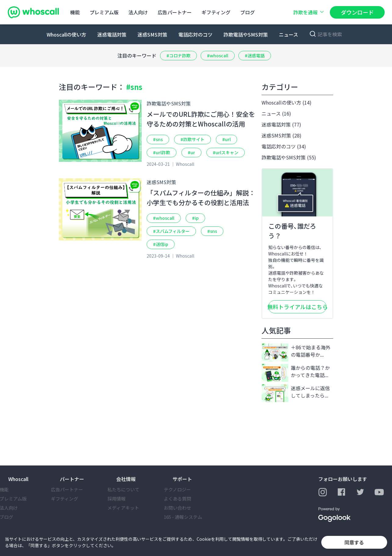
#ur (191, 152)
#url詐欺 (162, 152)
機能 (75, 12)
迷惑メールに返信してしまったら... (296, 393)
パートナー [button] (72, 479)
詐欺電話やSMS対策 (246, 34)
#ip (195, 218)
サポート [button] (182, 479)
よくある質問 (186, 499)
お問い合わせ (186, 508)
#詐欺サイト (192, 139)
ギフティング (216, 12)
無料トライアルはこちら (297, 307)
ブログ (248, 12)
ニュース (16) (276, 113)
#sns (158, 139)
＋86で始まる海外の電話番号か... (296, 353)
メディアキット (132, 508)
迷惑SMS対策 (152, 34)
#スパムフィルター (171, 231)
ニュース (289, 34)
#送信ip (161, 244)
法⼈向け (138, 12)
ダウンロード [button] (357, 12)
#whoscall (218, 55)
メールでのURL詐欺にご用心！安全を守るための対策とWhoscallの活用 (201, 119)
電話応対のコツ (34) (284, 146)
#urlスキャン (226, 152)
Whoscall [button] (18, 479)
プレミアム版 (104, 12)
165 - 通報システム (192, 517)
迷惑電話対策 (112, 34)
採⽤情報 (125, 499)
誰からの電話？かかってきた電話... (296, 373)
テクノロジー (186, 489)
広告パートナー (175, 12)
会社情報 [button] (126, 479)
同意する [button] (354, 542)
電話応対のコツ (195, 34)
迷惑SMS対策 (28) (282, 135)
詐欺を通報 (309, 12)
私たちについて (132, 489)
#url (226, 139)
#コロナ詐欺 (178, 55)
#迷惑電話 (255, 55)
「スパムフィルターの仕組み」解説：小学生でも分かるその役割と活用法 (201, 198)
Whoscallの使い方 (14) (287, 102)
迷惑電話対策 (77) (281, 124)
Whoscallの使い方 (66, 34)
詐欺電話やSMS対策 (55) (289, 157)
